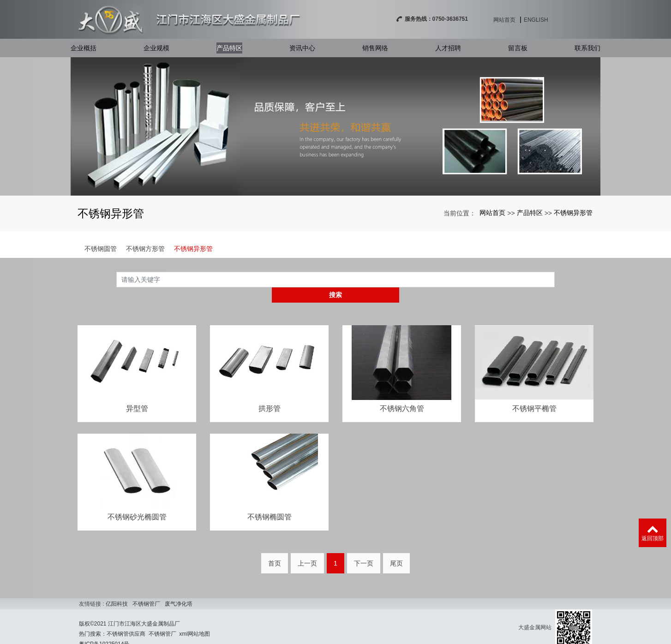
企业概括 (84, 51)
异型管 (137, 393)
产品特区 (229, 51)
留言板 (518, 51)
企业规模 (156, 51)
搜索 (555, 279)
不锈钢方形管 (145, 249)
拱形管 (270, 393)
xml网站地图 (195, 620)
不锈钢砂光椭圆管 (137, 502)
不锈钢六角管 (402, 393)
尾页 (396, 549)
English (588, 20)
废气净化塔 (179, 590)
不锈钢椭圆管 (270, 502)
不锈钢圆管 (101, 249)
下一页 (364, 549)
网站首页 (557, 20)
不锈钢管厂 (146, 590)
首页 (275, 549)
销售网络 (375, 51)
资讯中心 (302, 51)
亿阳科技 (117, 590)
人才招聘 (448, 51)
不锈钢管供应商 (126, 620)
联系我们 (587, 51)
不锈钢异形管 (573, 213)
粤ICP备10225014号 (104, 630)
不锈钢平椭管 (534, 393)
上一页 (307, 549)
